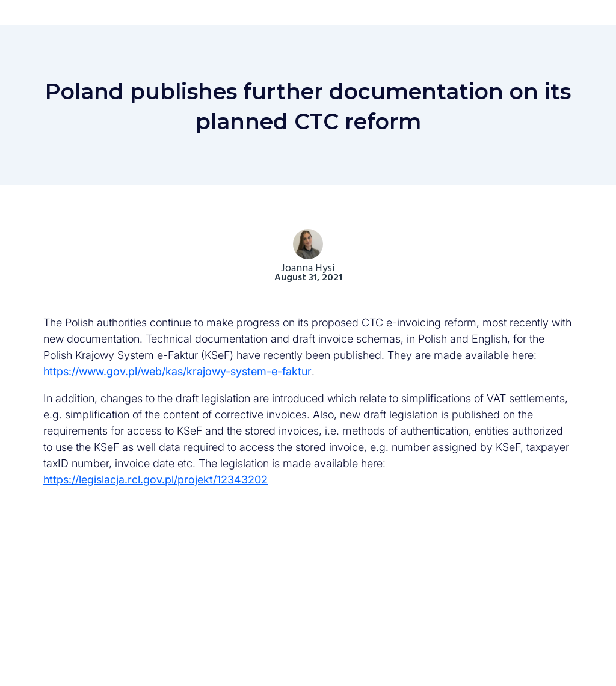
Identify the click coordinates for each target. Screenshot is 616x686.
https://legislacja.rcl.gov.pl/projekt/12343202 (156, 479)
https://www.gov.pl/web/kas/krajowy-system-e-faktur (177, 371)
